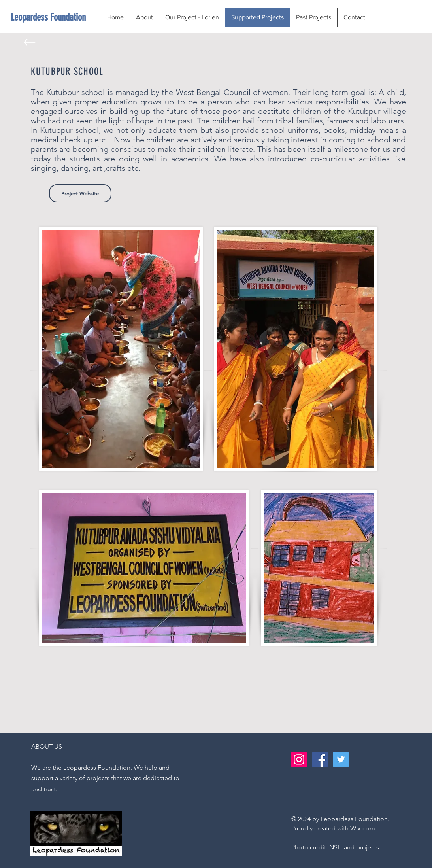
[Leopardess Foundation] (48, 17)
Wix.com (363, 828)
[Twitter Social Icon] (341, 759)
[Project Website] (80, 193)
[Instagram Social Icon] (299, 759)
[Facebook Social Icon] (320, 759)
